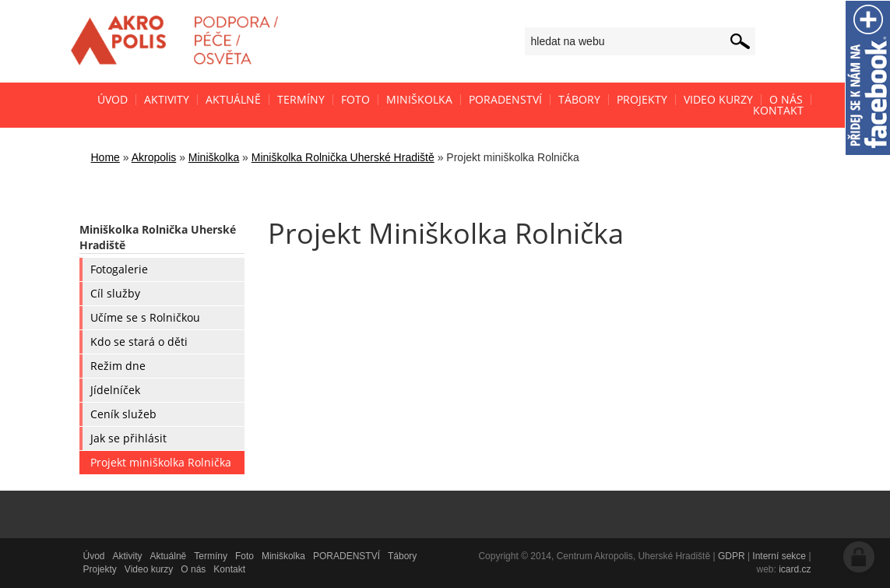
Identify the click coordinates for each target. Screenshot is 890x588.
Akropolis (154, 157)
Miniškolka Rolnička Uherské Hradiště (343, 157)
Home (106, 157)
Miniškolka (214, 157)
